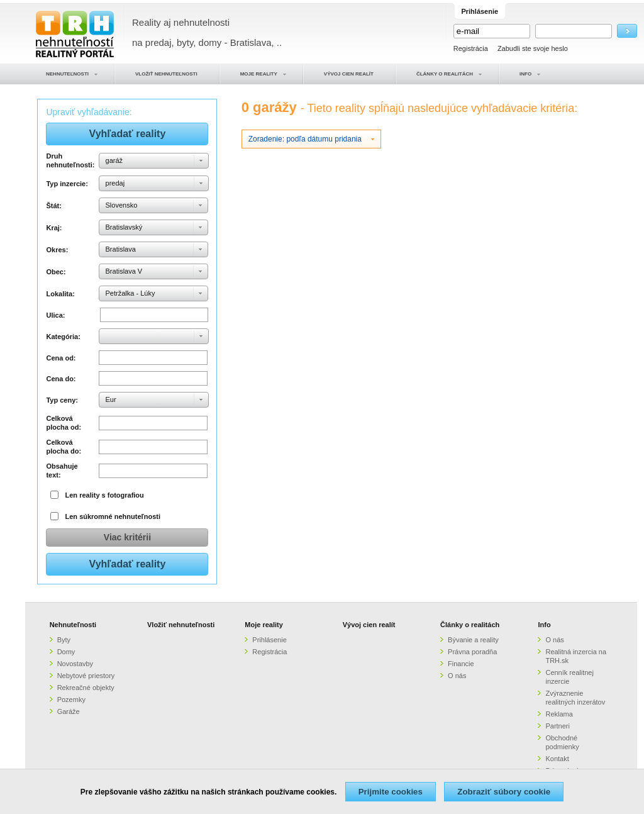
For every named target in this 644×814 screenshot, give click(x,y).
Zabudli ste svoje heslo (533, 48)
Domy (66, 652)
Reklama (559, 714)
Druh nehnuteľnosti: (70, 160)
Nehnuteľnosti (73, 625)
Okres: (57, 250)
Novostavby (75, 664)
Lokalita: (60, 294)
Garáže (69, 711)
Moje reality (264, 625)
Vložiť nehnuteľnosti (181, 625)
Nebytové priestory (86, 676)
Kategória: (63, 337)
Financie (461, 664)
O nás (457, 676)
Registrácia (471, 48)
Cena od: (61, 358)
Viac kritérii (127, 537)
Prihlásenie (269, 640)
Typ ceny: (62, 400)
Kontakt (557, 759)
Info (544, 625)
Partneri (558, 726)
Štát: (53, 206)
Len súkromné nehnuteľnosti (113, 516)
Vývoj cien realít (369, 625)
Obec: (56, 272)
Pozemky (71, 700)
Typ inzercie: (67, 184)
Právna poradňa (472, 652)
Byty (64, 640)
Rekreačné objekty (86, 688)
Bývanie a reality (473, 640)
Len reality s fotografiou (105, 495)
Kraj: (54, 228)
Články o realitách (470, 625)
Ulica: (55, 315)
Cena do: (61, 379)
